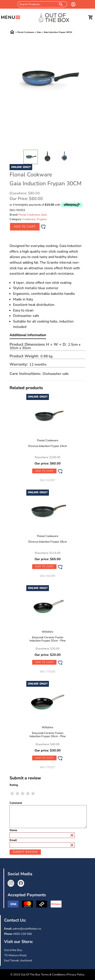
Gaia (39, 32)
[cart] (91, 17)
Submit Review (25, 852)
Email (13, 840)
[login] (73, 4)
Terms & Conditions (53, 975)
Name (13, 830)
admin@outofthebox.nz (27, 929)
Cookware (29, 219)
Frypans (42, 219)
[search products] (61, 4)
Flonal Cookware (26, 32)
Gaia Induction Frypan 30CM (58, 32)
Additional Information (28, 335)
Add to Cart (25, 227)
